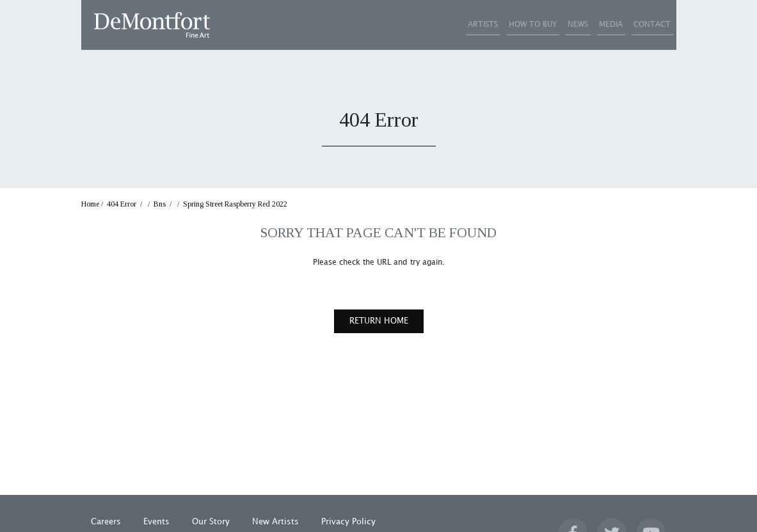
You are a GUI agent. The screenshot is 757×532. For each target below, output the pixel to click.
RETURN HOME (379, 321)
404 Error (122, 204)
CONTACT (645, 25)
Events (156, 522)
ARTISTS (417, 25)
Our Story (211, 522)
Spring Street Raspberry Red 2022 (235, 204)
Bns (160, 204)
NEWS (541, 25)
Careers (106, 522)
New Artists (275, 522)
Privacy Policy (348, 522)
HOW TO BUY (482, 25)
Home (90, 204)
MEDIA (589, 25)
